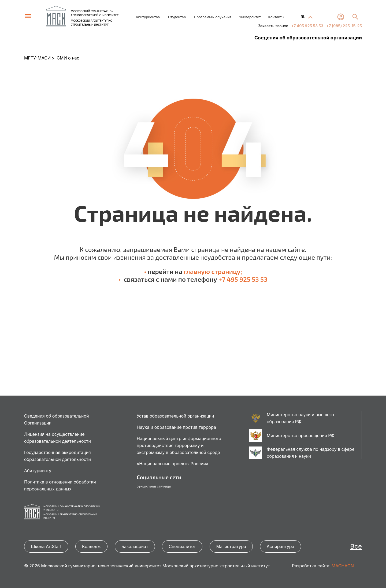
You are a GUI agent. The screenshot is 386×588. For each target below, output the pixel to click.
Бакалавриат (135, 546)
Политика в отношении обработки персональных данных (60, 485)
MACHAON (343, 566)
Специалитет (182, 546)
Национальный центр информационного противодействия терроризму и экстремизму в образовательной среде (179, 445)
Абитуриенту (38, 471)
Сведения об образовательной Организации (56, 419)
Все (356, 546)
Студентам (177, 17)
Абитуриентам (148, 17)
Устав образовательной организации (175, 416)
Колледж (91, 546)
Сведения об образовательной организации (308, 38)
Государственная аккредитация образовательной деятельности (57, 456)
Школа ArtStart (46, 546)
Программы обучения (213, 17)
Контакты (276, 17)
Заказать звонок (273, 26)
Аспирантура (281, 546)
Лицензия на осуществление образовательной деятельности (57, 438)
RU (304, 16)
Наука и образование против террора (176, 427)
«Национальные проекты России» (172, 464)
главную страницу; (213, 271)
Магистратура (231, 546)
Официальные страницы (154, 487)
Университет (250, 17)
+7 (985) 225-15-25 (344, 26)
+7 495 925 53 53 (307, 26)
